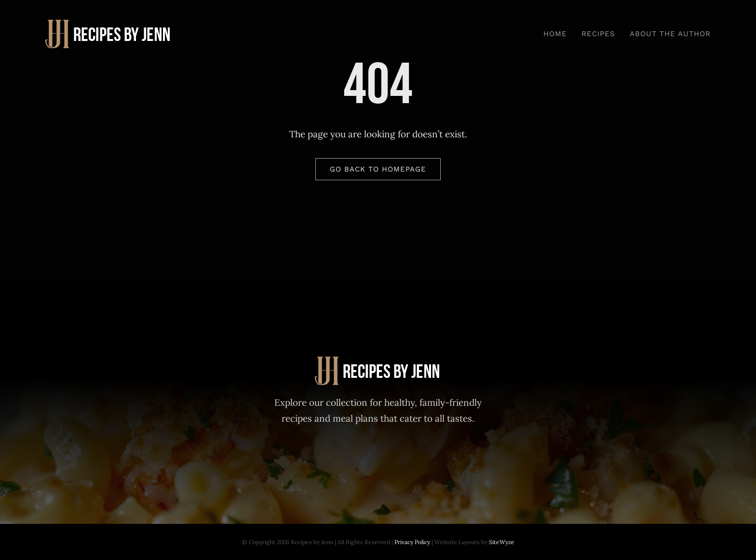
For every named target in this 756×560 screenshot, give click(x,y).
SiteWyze (502, 542)
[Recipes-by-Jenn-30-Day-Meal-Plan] (109, 24)
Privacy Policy (412, 542)
